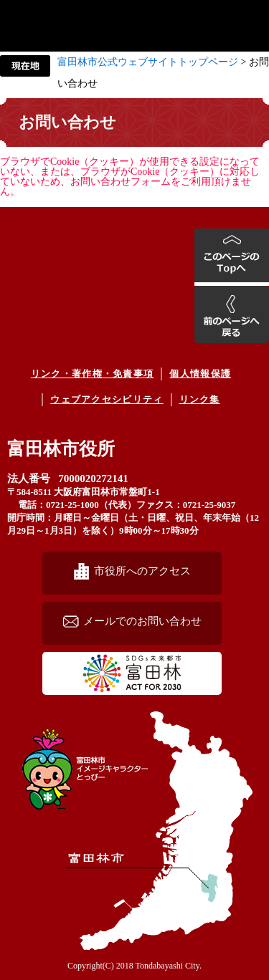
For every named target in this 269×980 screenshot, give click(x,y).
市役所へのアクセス (142, 571)
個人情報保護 (200, 374)
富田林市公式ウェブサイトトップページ (148, 62)
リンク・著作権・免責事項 (93, 374)
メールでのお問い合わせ (142, 621)
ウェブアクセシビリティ (107, 399)
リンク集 (200, 399)
